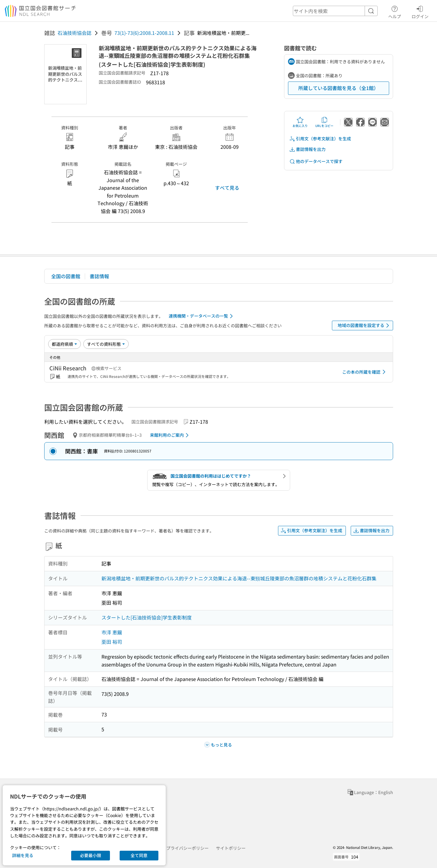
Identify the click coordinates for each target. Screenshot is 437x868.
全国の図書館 (66, 276)
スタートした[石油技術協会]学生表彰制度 (147, 617)
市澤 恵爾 (112, 632)
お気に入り (300, 122)
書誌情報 (99, 276)
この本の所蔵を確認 (365, 372)
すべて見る (227, 188)
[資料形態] (106, 344)
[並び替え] (65, 344)
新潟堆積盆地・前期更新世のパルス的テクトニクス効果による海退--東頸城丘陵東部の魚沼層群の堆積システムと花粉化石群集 (239, 578)
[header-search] (335, 11)
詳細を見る (23, 855)
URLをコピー (324, 122)
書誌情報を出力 (307, 149)
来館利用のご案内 (170, 435)
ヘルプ (395, 11)
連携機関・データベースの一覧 (202, 316)
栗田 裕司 (112, 642)
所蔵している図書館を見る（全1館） (338, 88)
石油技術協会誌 (74, 33)
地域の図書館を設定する (364, 326)
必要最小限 (91, 855)
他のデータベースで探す (316, 161)
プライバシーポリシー (187, 848)
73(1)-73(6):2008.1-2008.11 (144, 33)
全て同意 (139, 855)
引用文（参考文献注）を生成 (320, 139)
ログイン (420, 11)
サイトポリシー (231, 848)
